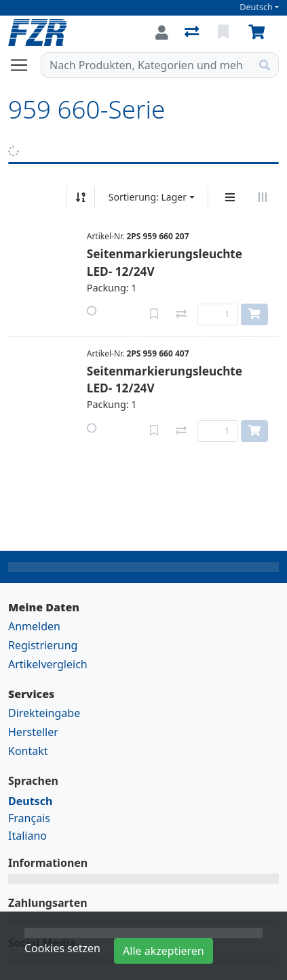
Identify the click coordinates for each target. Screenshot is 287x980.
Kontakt (28, 751)
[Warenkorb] (259, 33)
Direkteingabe (44, 713)
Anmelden (34, 626)
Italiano (27, 836)
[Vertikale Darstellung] (230, 197)
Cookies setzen (62, 948)
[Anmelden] (162, 33)
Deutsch (256, 7)
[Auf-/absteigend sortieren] (81, 197)
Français (29, 818)
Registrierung (43, 645)
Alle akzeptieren (164, 951)
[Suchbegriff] (146, 65)
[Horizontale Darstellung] (263, 197)
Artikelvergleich (48, 664)
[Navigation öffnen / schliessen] (24, 65)
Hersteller (33, 732)
